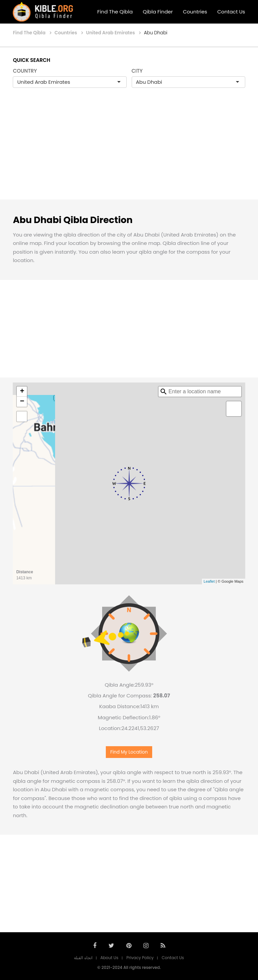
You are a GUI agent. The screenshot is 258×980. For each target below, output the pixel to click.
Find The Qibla (115, 12)
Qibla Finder (158, 12)
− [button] (22, 402)
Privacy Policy (140, 958)
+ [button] (22, 392)
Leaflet (209, 581)
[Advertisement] (129, 151)
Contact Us (231, 12)
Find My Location (129, 752)
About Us (110, 958)
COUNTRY (25, 71)
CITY (137, 71)
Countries (195, 12)
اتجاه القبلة (83, 958)
